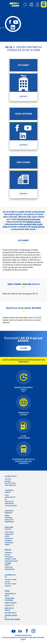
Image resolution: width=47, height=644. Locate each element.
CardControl (9, 543)
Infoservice (9, 538)
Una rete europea (8, 480)
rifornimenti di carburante (28, 219)
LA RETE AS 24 (11, 476)
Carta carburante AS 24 (10, 497)
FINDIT (7, 545)
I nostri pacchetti (11, 506)
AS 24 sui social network (10, 585)
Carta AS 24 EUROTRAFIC (9, 502)
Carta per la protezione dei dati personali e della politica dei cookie (23, 637)
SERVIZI (8, 550)
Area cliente (9, 532)
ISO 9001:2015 (11, 613)
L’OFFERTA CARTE (9, 491)
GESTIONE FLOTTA (9, 528)
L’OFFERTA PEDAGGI (9, 512)
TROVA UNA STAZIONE (10, 599)
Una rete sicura (10, 483)
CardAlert (8, 540)
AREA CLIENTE (11, 603)
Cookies (23, 639)
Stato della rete (10, 485)
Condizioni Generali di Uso (23, 635)
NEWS (7, 591)
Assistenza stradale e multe (11, 558)
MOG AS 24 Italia (9, 609)
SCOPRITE (24, 96)
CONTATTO (9, 605)
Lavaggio (8, 563)
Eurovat (7, 555)
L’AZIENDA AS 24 (10, 576)
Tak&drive (8, 552)
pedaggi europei (33, 222)
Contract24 (9, 567)
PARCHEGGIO (10, 569)
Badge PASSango (9, 516)
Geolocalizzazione (11, 561)
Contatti (24, 348)
